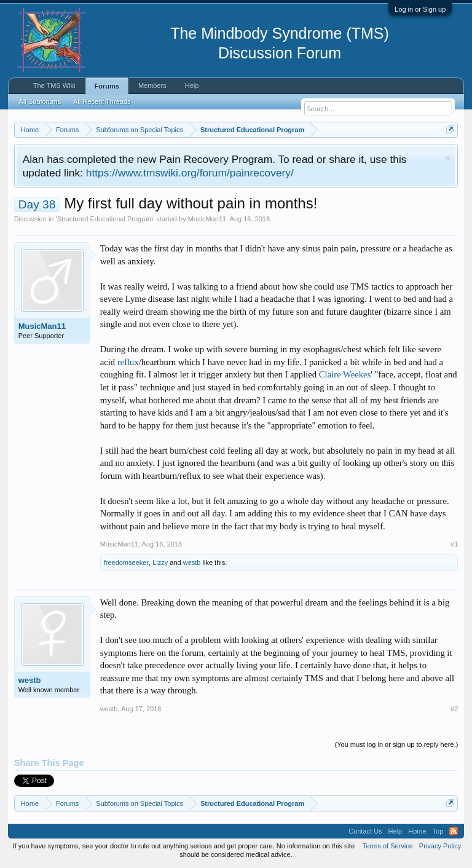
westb (192, 562)
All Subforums (40, 101)
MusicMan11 (207, 219)
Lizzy (160, 562)
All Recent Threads (102, 101)
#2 (454, 709)
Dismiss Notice (448, 158)
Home (417, 831)
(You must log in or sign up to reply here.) (397, 744)
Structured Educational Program (105, 219)
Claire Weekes (345, 374)
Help (192, 85)
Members (152, 85)
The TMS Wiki (54, 85)
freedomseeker (126, 562)
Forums (107, 86)
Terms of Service (388, 846)
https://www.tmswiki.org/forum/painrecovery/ (190, 173)
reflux (128, 362)
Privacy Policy (440, 846)
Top (438, 831)
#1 (454, 544)
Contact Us (365, 831)
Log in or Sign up (420, 9)
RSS (454, 831)
